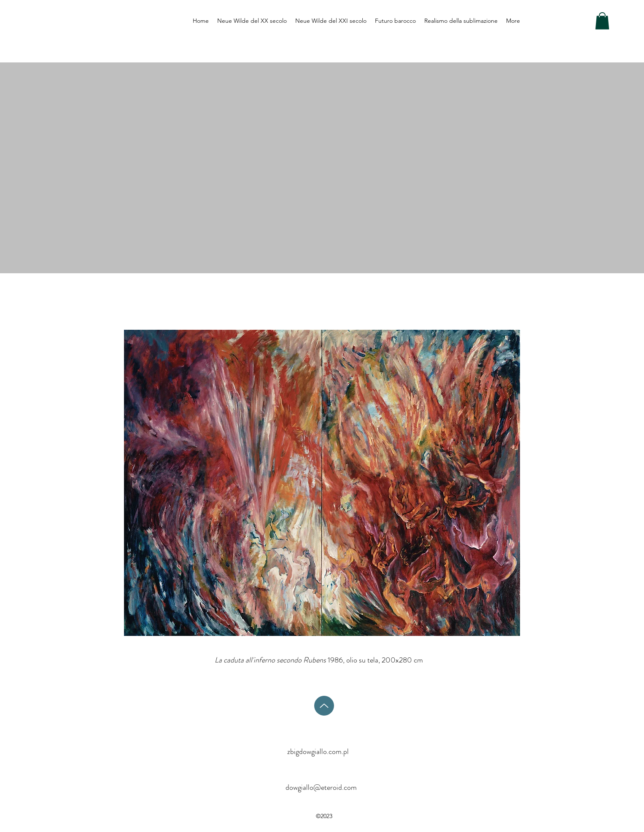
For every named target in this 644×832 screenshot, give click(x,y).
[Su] (324, 706)
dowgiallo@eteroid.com (321, 787)
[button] (602, 21)
